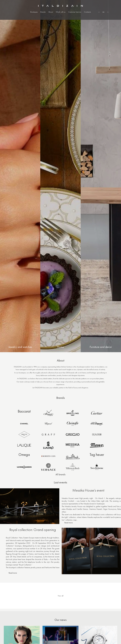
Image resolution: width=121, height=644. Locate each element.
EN (103, 12)
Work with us (61, 12)
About (51, 12)
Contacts (87, 12)
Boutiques (34, 12)
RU (108, 12)
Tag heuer (97, 455)
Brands (43, 12)
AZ (99, 12)
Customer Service (75, 12)
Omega (24, 455)
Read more (69, 523)
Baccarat (24, 411)
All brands (60, 475)
